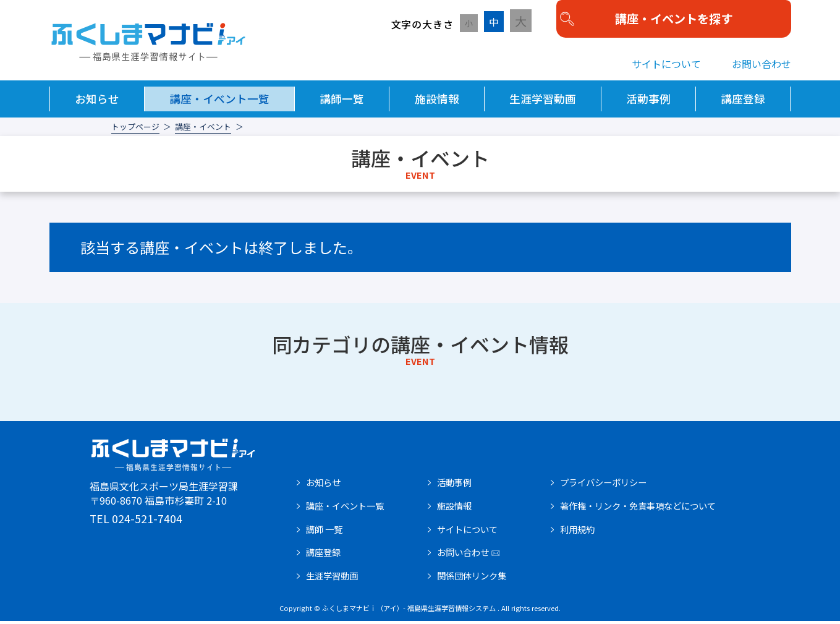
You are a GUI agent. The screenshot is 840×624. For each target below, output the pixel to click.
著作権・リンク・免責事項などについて (638, 509)
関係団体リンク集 (472, 579)
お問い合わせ (762, 67)
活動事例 (648, 102)
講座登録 (743, 102)
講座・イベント (203, 130)
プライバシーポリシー (603, 485)
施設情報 (437, 102)
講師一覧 (342, 102)
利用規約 (577, 532)
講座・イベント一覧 (219, 102)
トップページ (135, 130)
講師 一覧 (324, 532)
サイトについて (666, 67)
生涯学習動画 (543, 102)
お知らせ (97, 102)
